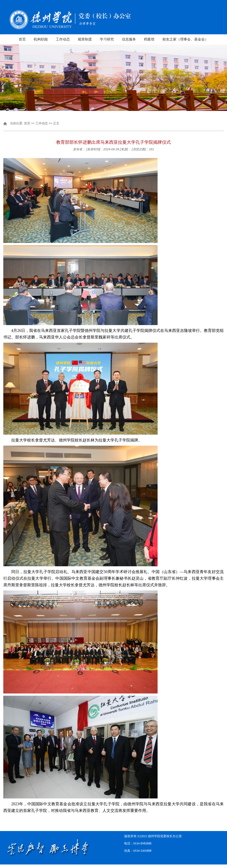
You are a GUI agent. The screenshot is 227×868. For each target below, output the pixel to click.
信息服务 (129, 39)
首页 (22, 39)
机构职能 (41, 39)
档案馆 (149, 39)
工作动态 (63, 39)
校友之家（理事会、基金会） (185, 39)
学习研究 (107, 39)
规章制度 (85, 39)
